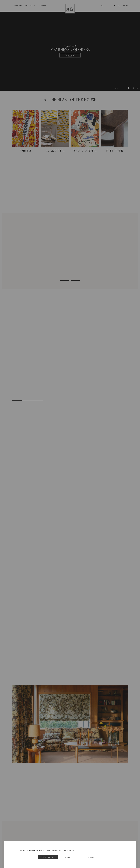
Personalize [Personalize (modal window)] (92, 857)
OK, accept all (48, 857)
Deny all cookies (70, 857)
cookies (32, 851)
